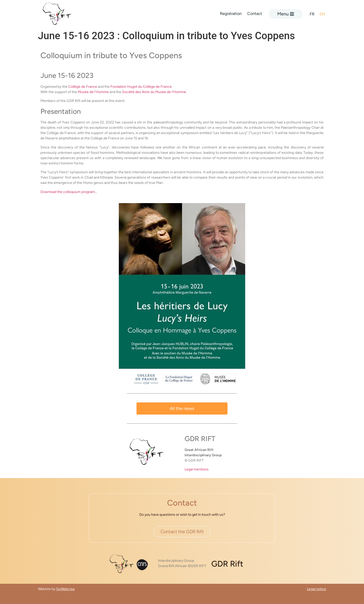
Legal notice (316, 589)
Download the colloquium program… (69, 192)
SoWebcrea (65, 589)
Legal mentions (197, 469)
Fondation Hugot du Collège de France (141, 87)
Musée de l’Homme (93, 92)
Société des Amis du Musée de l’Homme (154, 92)
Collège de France (83, 87)
